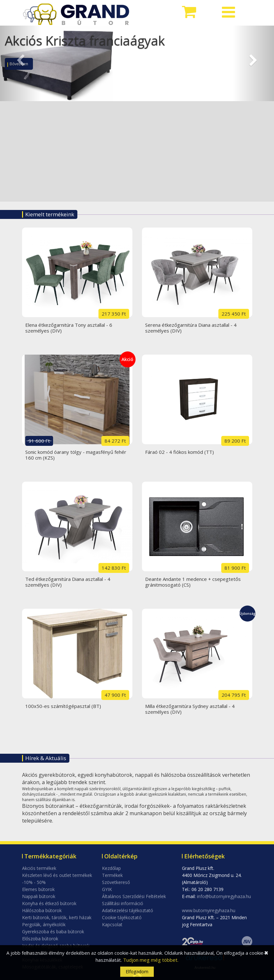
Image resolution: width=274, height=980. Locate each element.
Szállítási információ (123, 903)
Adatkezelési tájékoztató (128, 910)
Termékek (112, 875)
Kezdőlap (111, 868)
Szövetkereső (116, 882)
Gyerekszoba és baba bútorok (53, 932)
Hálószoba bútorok (42, 910)
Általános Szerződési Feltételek (134, 896)
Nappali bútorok (39, 896)
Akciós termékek (39, 868)
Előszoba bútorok (40, 939)
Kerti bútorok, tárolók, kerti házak (57, 917)
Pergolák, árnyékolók (44, 924)
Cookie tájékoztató (122, 917)
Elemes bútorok (38, 889)
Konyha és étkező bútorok (49, 903)
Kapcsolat (112, 924)
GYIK (107, 889)
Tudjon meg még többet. (151, 960)
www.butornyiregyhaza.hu (209, 910)
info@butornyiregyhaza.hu (224, 896)
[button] (21, 63)
